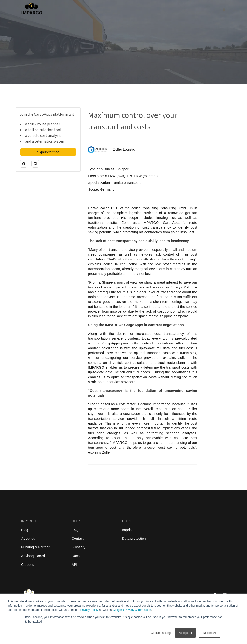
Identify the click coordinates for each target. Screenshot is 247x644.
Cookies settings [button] (161, 633)
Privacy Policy (89, 610)
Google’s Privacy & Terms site (132, 610)
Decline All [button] (210, 633)
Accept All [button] (185, 633)
